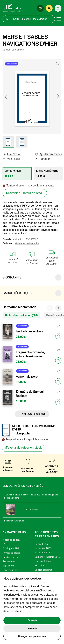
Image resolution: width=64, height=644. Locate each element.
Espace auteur (10, 570)
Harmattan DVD (43, 548)
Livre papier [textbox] (23, 433)
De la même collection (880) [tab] (21, 315)
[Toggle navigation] (59, 19)
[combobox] (26, 433)
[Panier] (58, 8)
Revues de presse (11, 553)
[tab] (17, 174)
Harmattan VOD (43, 552)
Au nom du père (27, 377)
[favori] (58, 326)
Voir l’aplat (11, 159)
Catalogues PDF (11, 548)
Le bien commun (43, 570)
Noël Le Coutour (15, 50)
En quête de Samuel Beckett (30, 394)
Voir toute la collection (34, 414)
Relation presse (10, 557)
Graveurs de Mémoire (27, 244)
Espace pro (8, 566)
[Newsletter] (40, 8)
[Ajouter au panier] (58, 336)
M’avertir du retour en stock (25, 193)
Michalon (40, 565)
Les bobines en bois (29, 331)
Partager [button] (42, 159)
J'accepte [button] (32, 620)
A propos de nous (12, 540)
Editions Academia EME (47, 557)
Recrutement (9, 561)
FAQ (5, 544)
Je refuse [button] (32, 628)
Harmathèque (42, 544)
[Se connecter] (49, 8)
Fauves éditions (43, 561)
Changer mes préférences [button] (32, 636)
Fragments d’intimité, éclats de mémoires (30, 354)
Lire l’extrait (12, 154)
